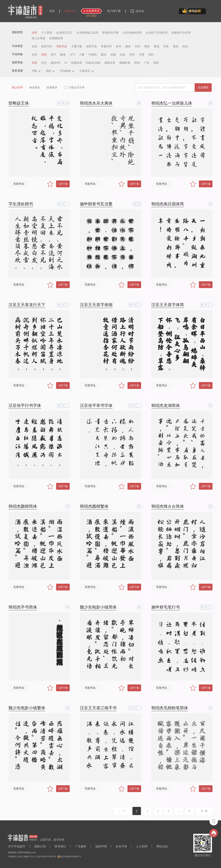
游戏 (137, 63)
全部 (34, 33)
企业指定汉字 (64, 33)
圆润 (104, 55)
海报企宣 (110, 63)
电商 (156, 63)
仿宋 (138, 46)
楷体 (147, 46)
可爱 (142, 55)
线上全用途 (38, 38)
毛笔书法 (62, 46)
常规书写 (106, 46)
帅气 (53, 55)
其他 (185, 46)
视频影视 (125, 63)
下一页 (204, 811)
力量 (82, 55)
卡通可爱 (76, 46)
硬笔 (157, 46)
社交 (44, 63)
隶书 (118, 46)
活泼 (123, 55)
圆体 (128, 46)
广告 (147, 63)
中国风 (93, 55)
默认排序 (17, 87)
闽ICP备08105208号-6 (71, 857)
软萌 (44, 55)
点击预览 (203, 87)
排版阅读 (76, 63)
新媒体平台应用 (181, 33)
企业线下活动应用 (157, 33)
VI (66, 63)
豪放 (63, 55)
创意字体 (91, 46)
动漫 (113, 55)
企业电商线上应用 (87, 33)
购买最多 (35, 87)
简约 (151, 55)
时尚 (132, 55)
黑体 (176, 46)
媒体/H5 (56, 63)
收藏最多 (52, 87)
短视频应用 (56, 38)
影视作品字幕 (111, 33)
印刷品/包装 (93, 63)
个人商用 (47, 33)
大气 (72, 55)
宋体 (166, 46)
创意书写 (47, 46)
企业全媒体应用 (132, 33)
